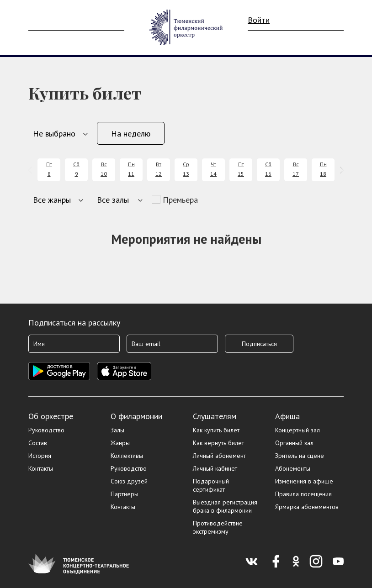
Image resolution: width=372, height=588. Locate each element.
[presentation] (32, 170)
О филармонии (136, 416)
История (40, 456)
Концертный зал (298, 430)
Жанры (120, 443)
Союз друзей (129, 481)
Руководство (46, 430)
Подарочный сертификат (211, 485)
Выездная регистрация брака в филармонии (225, 506)
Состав (38, 443)
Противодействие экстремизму (218, 527)
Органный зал (294, 443)
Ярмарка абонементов (307, 507)
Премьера (180, 200)
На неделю (131, 134)
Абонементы (293, 468)
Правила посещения (303, 494)
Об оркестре (51, 416)
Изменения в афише (304, 481)
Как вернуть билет (218, 443)
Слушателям (215, 416)
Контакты (41, 468)
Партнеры (125, 494)
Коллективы (127, 456)
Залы (117, 430)
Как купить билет (216, 430)
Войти (259, 20)
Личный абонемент (219, 456)
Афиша (287, 416)
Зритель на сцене (300, 456)
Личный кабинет (215, 468)
